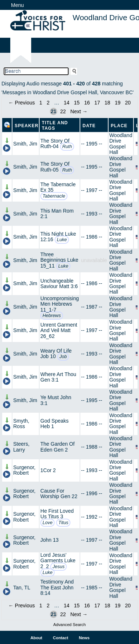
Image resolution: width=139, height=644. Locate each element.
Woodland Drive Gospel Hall (121, 144)
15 (77, 103)
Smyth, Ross (21, 424)
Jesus (58, 567)
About (36, 638)
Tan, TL (22, 588)
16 (87, 103)
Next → (79, 111)
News (84, 638)
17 (97, 103)
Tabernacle (54, 196)
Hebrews (52, 316)
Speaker (27, 126)
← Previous (22, 103)
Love (47, 523)
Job (63, 357)
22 (63, 111)
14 (67, 103)
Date (89, 126)
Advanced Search (69, 625)
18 (107, 103)
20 (128, 103)
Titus (63, 523)
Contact (61, 638)
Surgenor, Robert (24, 470)
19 (118, 103)
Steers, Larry (21, 447)
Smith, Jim (25, 144)
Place (119, 126)
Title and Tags (55, 126)
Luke (62, 240)
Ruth (67, 147)
